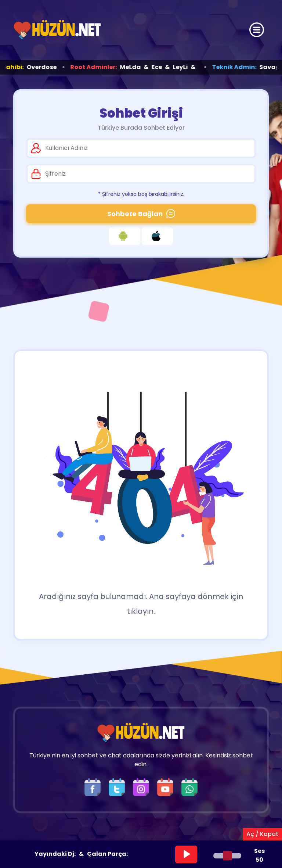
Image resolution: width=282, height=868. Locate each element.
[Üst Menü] (257, 30)
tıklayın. (141, 611)
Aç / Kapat (262, 834)
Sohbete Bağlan (141, 214)
